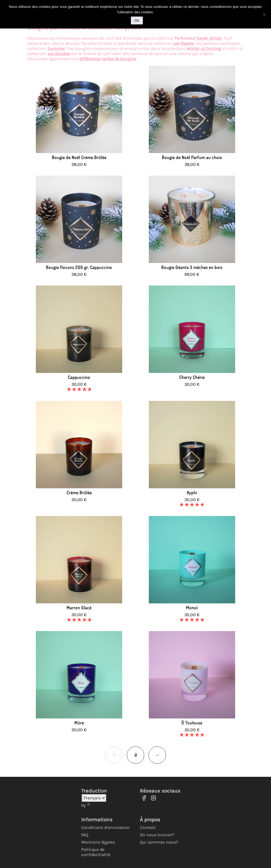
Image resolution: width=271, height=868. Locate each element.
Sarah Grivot (209, 38)
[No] (264, 14)
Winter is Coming (204, 48)
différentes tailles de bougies (108, 59)
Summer (56, 48)
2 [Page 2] (136, 755)
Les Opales (183, 43)
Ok (137, 20)
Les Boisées (59, 54)
